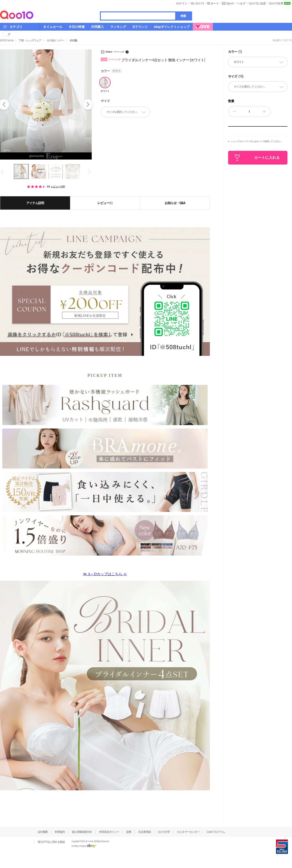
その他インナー (55, 40)
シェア (9, 34)
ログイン (182, 3)
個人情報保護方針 (82, 832)
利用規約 (60, 832)
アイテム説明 (35, 203)
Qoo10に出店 (257, 3)
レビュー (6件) (58, 187)
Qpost (230, 3)
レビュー (105, 203)
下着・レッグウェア (30, 40)
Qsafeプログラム (216, 832)
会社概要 (43, 832)
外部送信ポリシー (109, 832)
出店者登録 (145, 832)
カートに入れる (267, 158)
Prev (3, 172)
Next (88, 104)
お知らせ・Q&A (175, 203)
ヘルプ (241, 3)
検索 (183, 16)
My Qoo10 (197, 3)
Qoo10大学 (276, 3)
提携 (129, 832)
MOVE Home (7, 40)
